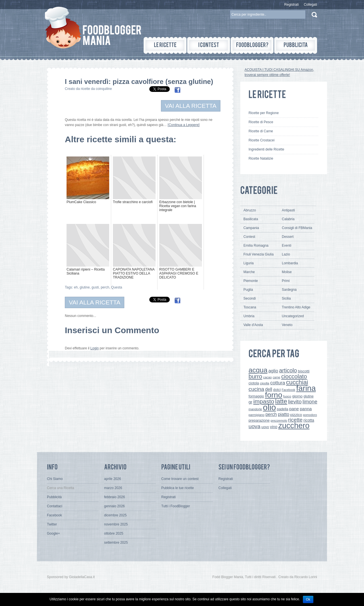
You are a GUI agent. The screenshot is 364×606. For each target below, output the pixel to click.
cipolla (265, 383)
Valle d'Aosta (253, 325)
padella (283, 409)
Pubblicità (54, 497)
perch (105, 287)
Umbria (249, 316)
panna (306, 409)
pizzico (296, 415)
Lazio (286, 254)
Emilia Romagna (256, 246)
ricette (295, 420)
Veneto (287, 325)
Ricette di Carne (261, 131)
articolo (288, 370)
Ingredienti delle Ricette (266, 149)
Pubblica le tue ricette (178, 488)
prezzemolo (279, 421)
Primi (286, 281)
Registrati (292, 5)
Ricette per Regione (264, 113)
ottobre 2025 (114, 533)
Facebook (288, 390)
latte (281, 401)
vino (274, 427)
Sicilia (286, 298)
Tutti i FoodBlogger (176, 506)
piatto (284, 414)
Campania (251, 228)
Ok (308, 599)
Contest (249, 237)
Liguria (249, 263)
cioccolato (294, 376)
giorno (297, 396)
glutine (85, 287)
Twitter (52, 524)
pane (294, 409)
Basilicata (251, 219)
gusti (95, 287)
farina (306, 388)
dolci (277, 390)
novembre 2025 (116, 524)
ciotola (254, 383)
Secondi (250, 298)
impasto (264, 401)
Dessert (288, 237)
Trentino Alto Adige (296, 307)
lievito (295, 402)
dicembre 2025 (115, 515)
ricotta (309, 420)
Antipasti (288, 210)
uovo (265, 427)
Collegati (310, 5)
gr (250, 402)
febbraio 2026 (114, 497)
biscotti (304, 371)
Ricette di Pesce (261, 122)
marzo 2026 (113, 488)
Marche (249, 272)
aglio (273, 371)
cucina (256, 389)
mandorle (255, 409)
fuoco (287, 396)
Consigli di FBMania (297, 228)
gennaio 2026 (114, 506)
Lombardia (290, 263)
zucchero (294, 425)
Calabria (288, 219)
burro (255, 376)
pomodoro (310, 415)
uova (255, 426)
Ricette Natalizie (261, 158)
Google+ (53, 533)
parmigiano (257, 415)
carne (277, 377)
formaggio (256, 396)
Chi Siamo (55, 479)
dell (269, 389)
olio (270, 407)
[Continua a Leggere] (184, 125)
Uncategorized (293, 316)
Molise (287, 272)
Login (95, 348)
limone (310, 402)
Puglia (248, 290)
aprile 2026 (112, 479)
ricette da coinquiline (96, 89)
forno (274, 395)
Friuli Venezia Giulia (258, 254)
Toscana (250, 307)
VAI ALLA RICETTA (191, 106)
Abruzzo (250, 210)
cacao (267, 377)
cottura (278, 383)
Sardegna (289, 290)
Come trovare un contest (180, 479)
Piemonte (251, 281)
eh (76, 287)
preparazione (259, 421)
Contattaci (55, 506)
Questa (117, 287)
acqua (258, 370)
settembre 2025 (116, 543)
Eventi (287, 246)
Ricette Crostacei (261, 140)
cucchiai (297, 382)
